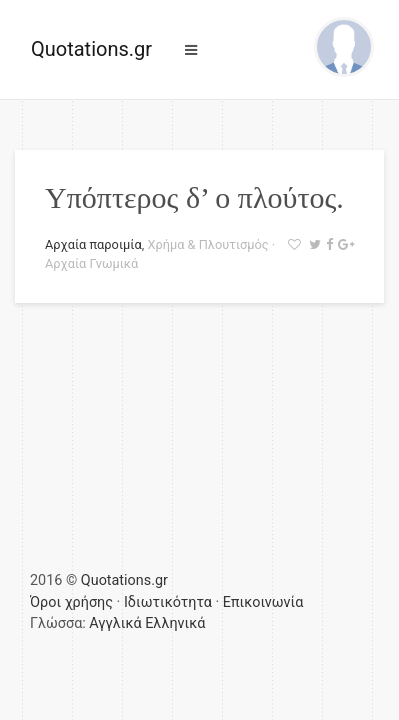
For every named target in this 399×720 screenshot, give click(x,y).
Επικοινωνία (263, 602)
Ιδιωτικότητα (168, 602)
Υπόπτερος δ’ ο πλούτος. (194, 197)
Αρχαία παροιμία (93, 244)
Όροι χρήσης (71, 602)
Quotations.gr (91, 49)
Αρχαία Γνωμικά (91, 263)
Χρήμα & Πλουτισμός (207, 244)
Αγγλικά (115, 623)
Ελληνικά (175, 623)
